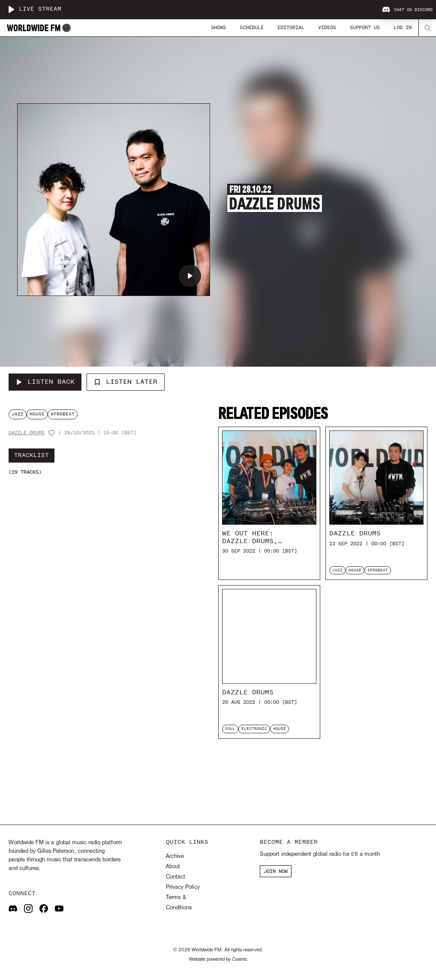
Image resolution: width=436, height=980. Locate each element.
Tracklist (32, 455)
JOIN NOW (276, 871)
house (37, 414)
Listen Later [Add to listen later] (126, 382)
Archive (175, 856)
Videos (327, 27)
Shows (218, 27)
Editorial (291, 27)
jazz (18, 414)
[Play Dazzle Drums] (190, 276)
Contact (176, 877)
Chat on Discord (407, 10)
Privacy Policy (183, 887)
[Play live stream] (11, 9)
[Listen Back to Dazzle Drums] (45, 382)
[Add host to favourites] (51, 433)
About (173, 867)
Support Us (365, 27)
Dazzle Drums (27, 433)
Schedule (252, 27)
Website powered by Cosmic (218, 959)
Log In (403, 27)
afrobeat (63, 414)
